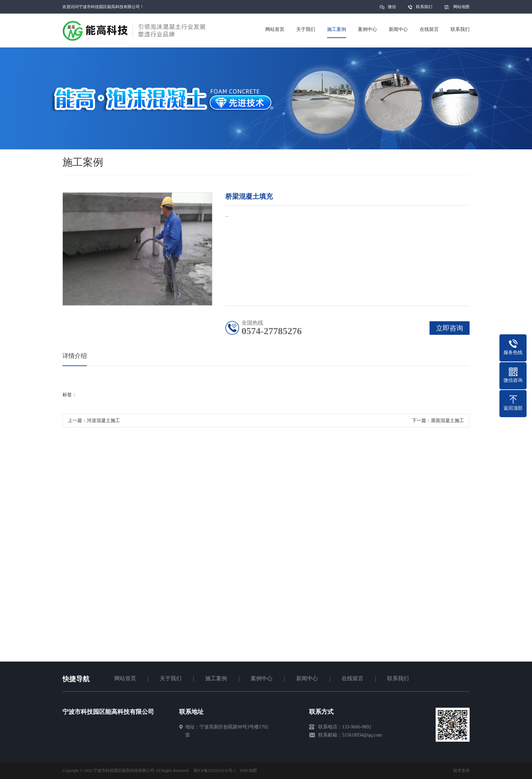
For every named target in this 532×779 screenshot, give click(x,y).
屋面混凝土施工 (448, 422)
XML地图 (249, 771)
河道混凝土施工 (103, 422)
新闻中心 (307, 678)
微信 (392, 9)
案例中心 (262, 678)
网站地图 (461, 7)
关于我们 (171, 678)
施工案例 (216, 678)
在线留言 (353, 678)
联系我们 (424, 7)
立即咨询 (450, 330)
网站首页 (125, 678)
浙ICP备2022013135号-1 (215, 771)
